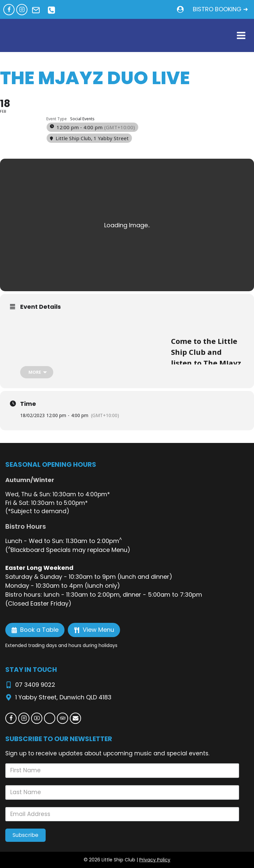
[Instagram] (22, 10)
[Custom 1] (50, 718)
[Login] (180, 9)
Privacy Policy (155, 860)
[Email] (75, 718)
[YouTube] (37, 718)
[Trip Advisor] (63, 718)
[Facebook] (9, 10)
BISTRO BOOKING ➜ (220, 9)
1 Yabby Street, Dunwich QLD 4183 (63, 697)
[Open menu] (241, 36)
